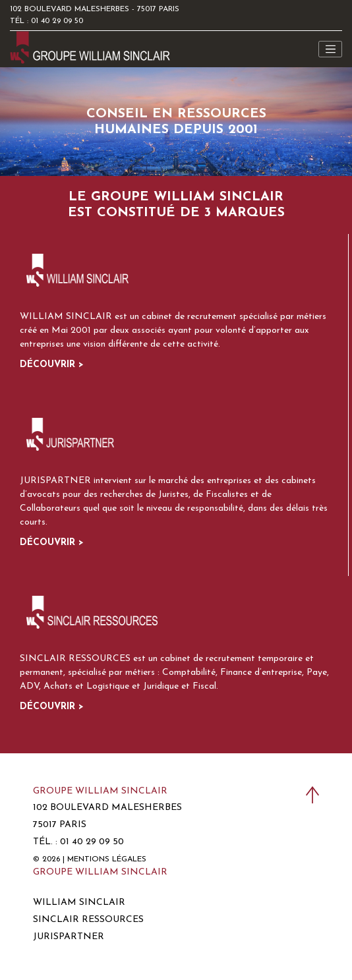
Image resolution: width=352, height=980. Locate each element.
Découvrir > (52, 365)
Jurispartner (69, 937)
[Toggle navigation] (330, 49)
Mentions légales (107, 859)
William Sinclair (79, 903)
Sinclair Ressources (88, 920)
